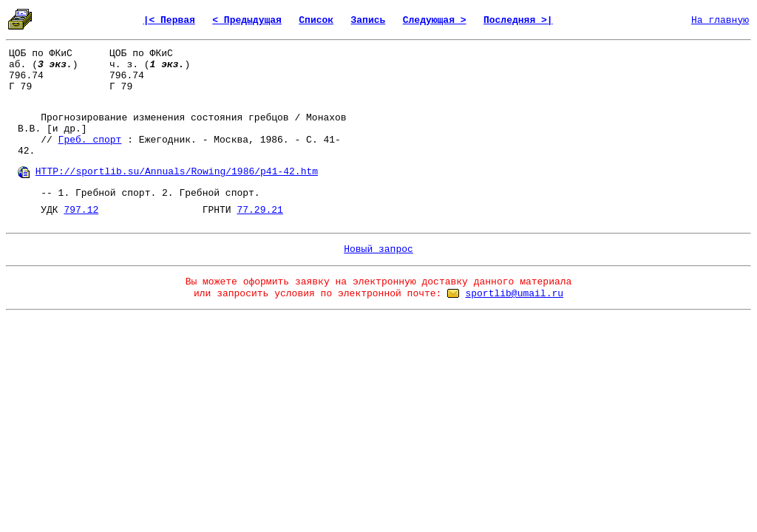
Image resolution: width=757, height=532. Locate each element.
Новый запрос (378, 249)
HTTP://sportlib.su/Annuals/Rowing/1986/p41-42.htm (177, 172)
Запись (369, 20)
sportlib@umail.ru (514, 294)
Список (316, 20)
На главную (720, 20)
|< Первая (169, 20)
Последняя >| (518, 20)
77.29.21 (259, 210)
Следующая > (435, 20)
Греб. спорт (90, 140)
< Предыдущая (247, 20)
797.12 (81, 210)
